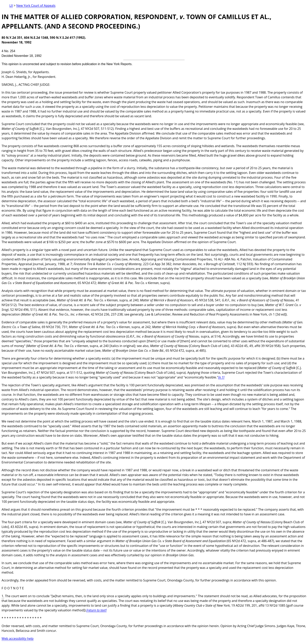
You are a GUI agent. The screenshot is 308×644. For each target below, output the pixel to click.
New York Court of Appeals (36, 6)
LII (11, 6)
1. (3, 596)
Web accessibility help (18, 638)
